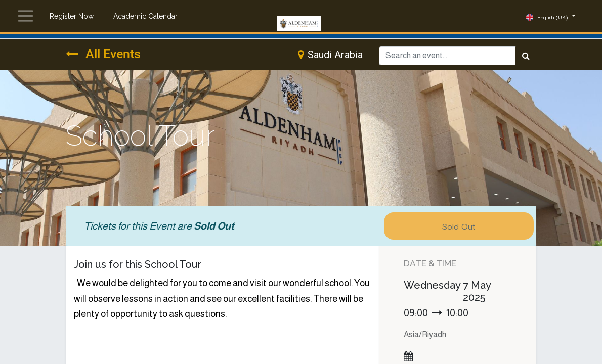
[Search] (526, 56)
